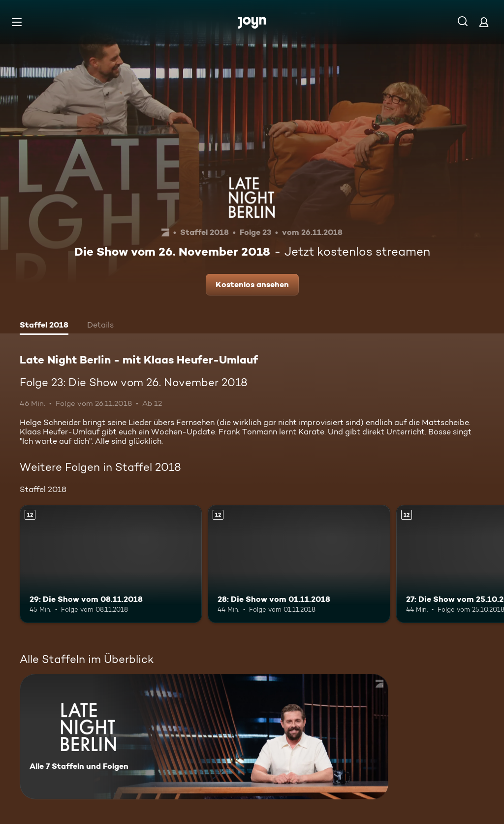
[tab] (44, 326)
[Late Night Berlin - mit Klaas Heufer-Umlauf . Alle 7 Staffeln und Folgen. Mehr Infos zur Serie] (204, 737)
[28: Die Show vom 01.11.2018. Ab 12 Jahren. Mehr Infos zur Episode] (299, 564)
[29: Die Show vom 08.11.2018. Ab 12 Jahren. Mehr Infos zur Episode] (111, 564)
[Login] (484, 22)
